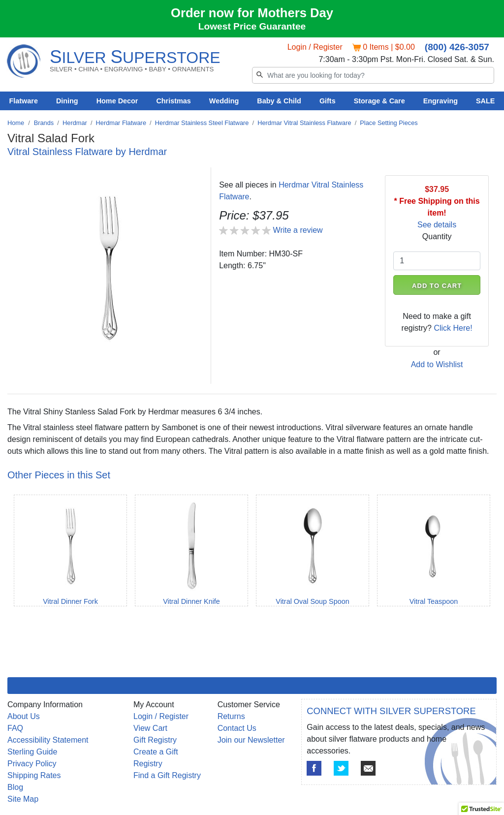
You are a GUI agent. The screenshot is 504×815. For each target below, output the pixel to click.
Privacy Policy (32, 764)
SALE (485, 101)
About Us (24, 716)
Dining (67, 101)
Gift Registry (155, 740)
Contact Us (237, 728)
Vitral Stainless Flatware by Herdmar (87, 152)
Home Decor (117, 101)
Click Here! (453, 328)
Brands (44, 123)
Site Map (23, 799)
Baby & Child (279, 101)
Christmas (173, 101)
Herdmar (75, 123)
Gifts (328, 101)
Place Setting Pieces (389, 123)
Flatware (24, 101)
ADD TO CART (437, 286)
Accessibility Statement (48, 740)
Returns (231, 716)
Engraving (441, 101)
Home (16, 123)
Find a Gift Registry (167, 775)
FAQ (15, 728)
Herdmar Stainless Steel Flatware (202, 123)
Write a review (298, 230)
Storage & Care (379, 101)
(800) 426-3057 (457, 47)
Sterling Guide (32, 752)
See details (437, 225)
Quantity (437, 236)
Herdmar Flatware (121, 123)
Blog (15, 787)
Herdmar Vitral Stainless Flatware (304, 123)
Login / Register (315, 47)
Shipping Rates (34, 775)
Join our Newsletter (251, 740)
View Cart (150, 728)
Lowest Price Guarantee (252, 26)
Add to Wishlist (437, 364)
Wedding (224, 101)
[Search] (373, 75)
